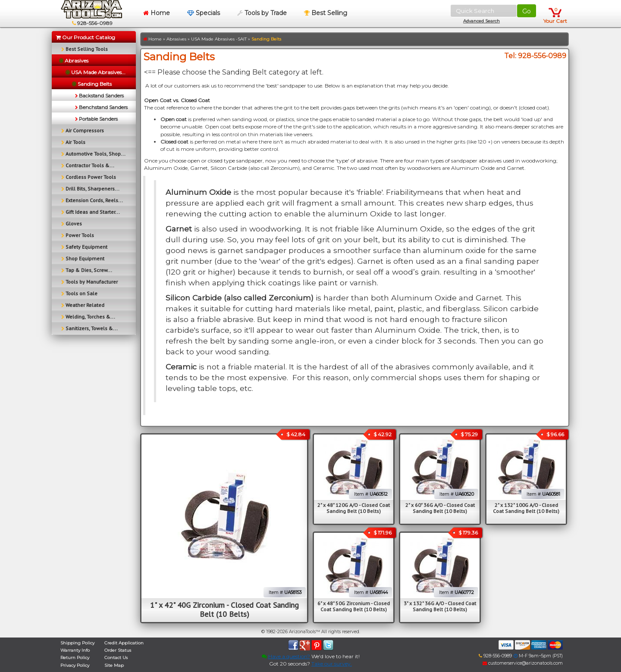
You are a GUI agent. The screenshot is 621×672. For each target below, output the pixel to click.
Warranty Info (75, 650)
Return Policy (75, 658)
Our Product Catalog (86, 37)
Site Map (114, 665)
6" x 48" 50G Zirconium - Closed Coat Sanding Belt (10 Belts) (354, 606)
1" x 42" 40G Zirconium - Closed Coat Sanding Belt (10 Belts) (224, 609)
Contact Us (116, 658)
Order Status (118, 650)
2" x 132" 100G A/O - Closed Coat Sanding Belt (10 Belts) (526, 508)
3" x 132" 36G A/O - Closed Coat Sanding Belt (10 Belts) (440, 606)
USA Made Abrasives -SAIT (219, 39)
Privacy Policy (75, 665)
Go (527, 11)
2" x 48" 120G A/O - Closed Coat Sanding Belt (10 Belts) (354, 508)
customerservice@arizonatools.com (523, 663)
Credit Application (124, 643)
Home (157, 13)
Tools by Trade (262, 13)
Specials (204, 13)
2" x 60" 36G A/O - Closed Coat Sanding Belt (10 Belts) (440, 508)
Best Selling (326, 13)
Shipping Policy (77, 643)
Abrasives (176, 39)
